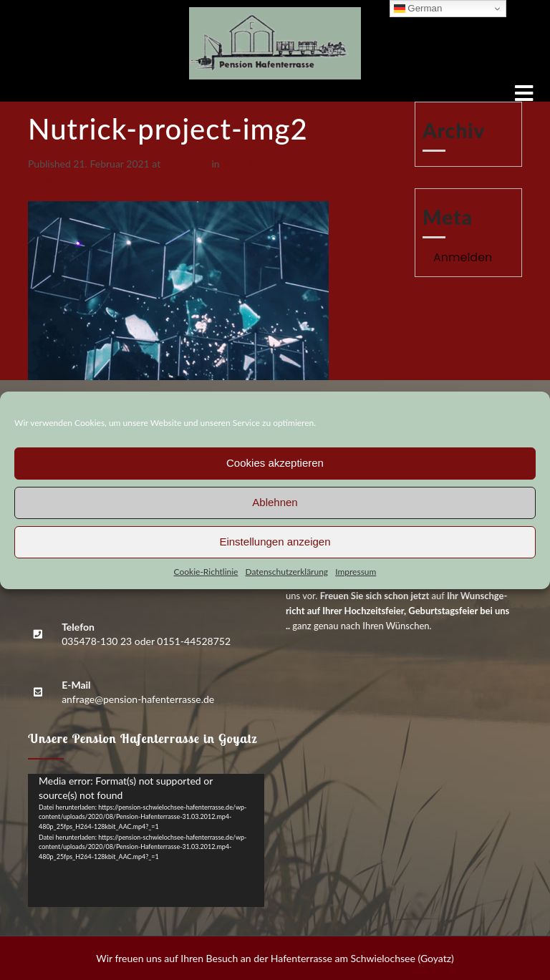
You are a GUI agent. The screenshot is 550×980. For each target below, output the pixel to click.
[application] (146, 840)
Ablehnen (275, 502)
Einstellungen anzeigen (275, 542)
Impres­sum (356, 572)
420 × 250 (186, 164)
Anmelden (463, 257)
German (418, 9)
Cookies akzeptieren (275, 463)
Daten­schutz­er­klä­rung (286, 572)
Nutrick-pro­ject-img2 (268, 164)
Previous (53, 179)
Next (45, 194)
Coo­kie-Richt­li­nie (206, 572)
